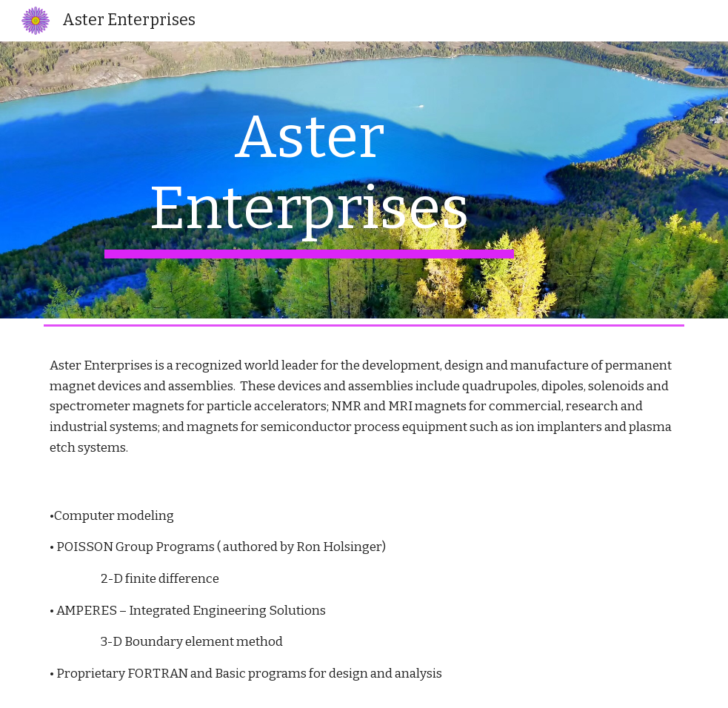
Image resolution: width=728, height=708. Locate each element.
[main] (309, 180)
